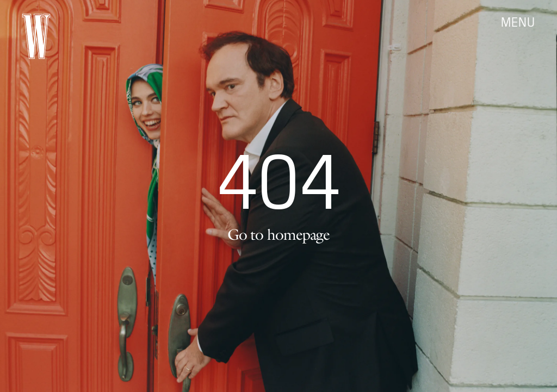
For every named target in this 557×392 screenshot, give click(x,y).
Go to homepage (278, 234)
